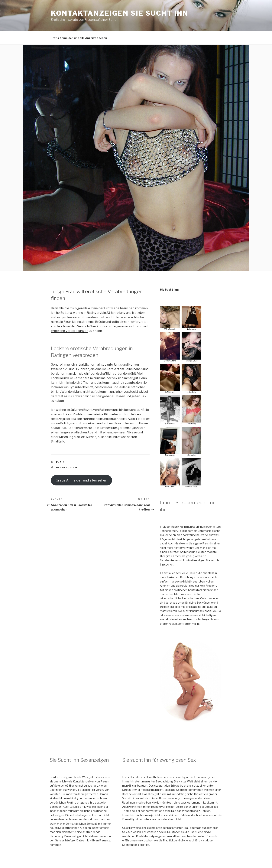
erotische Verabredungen (70, 331)
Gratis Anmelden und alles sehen (81, 480)
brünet (62, 467)
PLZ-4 (61, 462)
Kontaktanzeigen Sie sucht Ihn (120, 13)
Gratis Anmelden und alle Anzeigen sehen (79, 38)
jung (74, 467)
